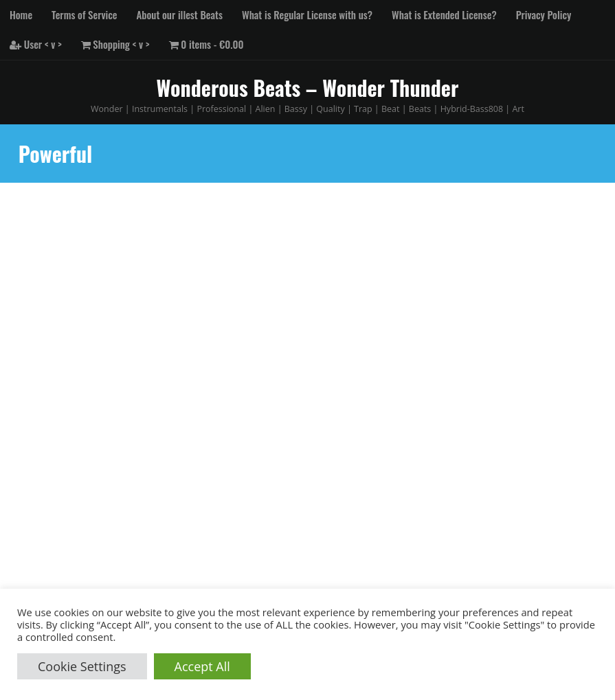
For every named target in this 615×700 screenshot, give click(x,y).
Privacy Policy (544, 14)
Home (21, 14)
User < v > (36, 44)
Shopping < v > (115, 44)
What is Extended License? (444, 14)
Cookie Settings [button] (82, 666)
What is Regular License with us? (307, 14)
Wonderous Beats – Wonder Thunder (308, 88)
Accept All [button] (202, 666)
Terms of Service (84, 14)
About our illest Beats (180, 14)
